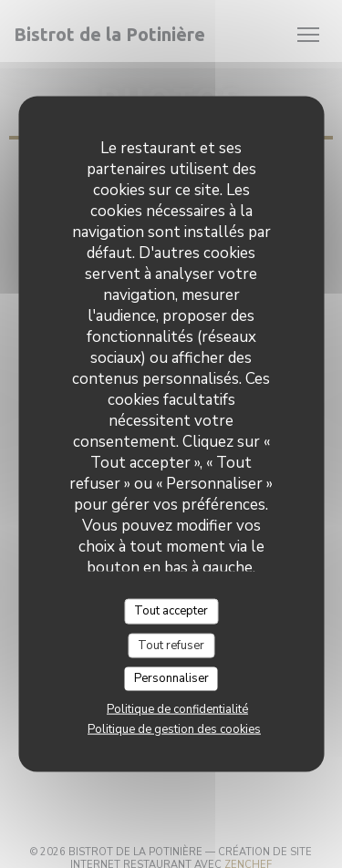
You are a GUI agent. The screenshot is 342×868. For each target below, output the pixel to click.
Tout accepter (171, 611)
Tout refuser (171, 645)
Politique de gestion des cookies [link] (174, 728)
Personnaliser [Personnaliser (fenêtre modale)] (171, 678)
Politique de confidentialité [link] (177, 708)
